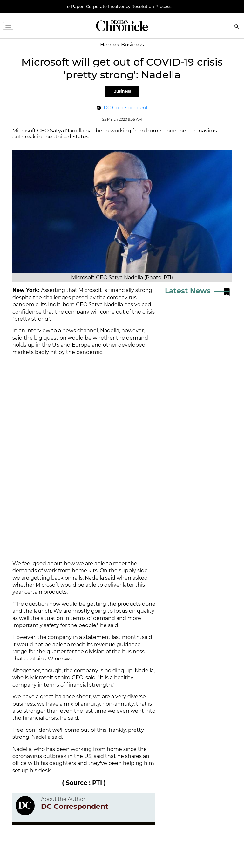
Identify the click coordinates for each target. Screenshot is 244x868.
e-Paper (75, 7)
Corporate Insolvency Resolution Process (129, 7)
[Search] (237, 27)
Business (122, 91)
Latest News (188, 291)
